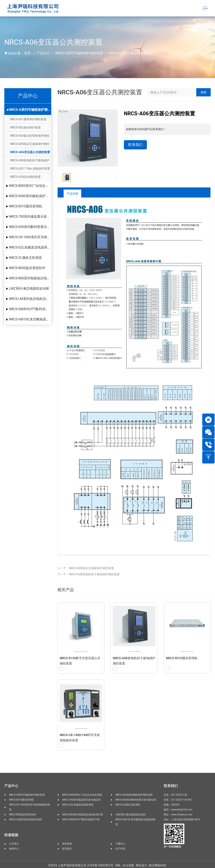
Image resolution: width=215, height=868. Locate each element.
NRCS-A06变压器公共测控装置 (131, 53)
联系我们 (136, 145)
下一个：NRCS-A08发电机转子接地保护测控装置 (89, 574)
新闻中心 (14, 849)
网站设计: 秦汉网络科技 (151, 865)
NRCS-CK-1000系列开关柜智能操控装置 (30, 237)
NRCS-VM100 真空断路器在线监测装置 (30, 319)
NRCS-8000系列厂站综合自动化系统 (30, 186)
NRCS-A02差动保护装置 (25, 127)
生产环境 (120, 849)
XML (118, 865)
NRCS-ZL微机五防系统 (26, 258)
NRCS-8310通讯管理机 (26, 206)
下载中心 (120, 844)
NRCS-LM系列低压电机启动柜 (30, 299)
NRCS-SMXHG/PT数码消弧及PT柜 (30, 309)
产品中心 (43, 53)
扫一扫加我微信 (172, 847)
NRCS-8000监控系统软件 (27, 268)
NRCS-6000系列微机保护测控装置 (30, 196)
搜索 (203, 92)
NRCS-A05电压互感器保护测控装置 (30, 145)
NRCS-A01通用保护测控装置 (28, 119)
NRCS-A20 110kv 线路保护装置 (30, 169)
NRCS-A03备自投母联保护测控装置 (30, 137)
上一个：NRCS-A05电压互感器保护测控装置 (86, 568)
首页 (27, 53)
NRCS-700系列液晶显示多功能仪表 (30, 217)
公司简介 (14, 844)
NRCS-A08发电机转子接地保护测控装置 (30, 161)
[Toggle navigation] (205, 8)
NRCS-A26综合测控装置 (25, 177)
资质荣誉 (67, 844)
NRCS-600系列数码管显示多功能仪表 (30, 227)
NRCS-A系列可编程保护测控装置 (79, 53)
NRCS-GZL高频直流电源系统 (30, 247)
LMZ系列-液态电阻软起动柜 (29, 288)
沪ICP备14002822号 (100, 865)
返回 (194, 193)
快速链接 (11, 835)
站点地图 (128, 865)
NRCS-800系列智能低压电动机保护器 (30, 278)
